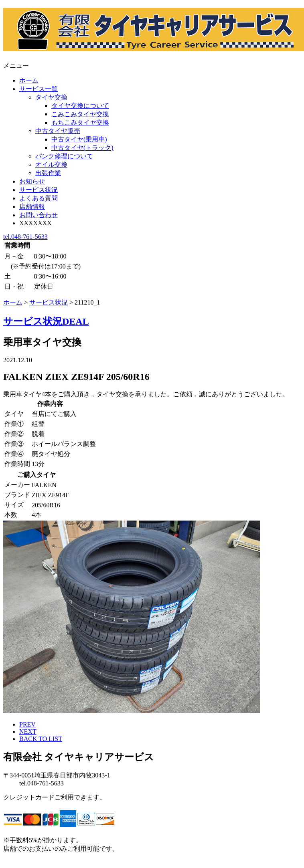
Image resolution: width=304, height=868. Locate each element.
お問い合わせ (39, 215)
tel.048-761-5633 (25, 237)
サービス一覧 (39, 89)
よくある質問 (39, 198)
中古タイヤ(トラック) (82, 148)
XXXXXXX (35, 223)
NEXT (28, 732)
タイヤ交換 (51, 97)
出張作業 (48, 173)
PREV (27, 724)
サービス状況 (39, 190)
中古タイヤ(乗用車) (79, 139)
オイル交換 (51, 165)
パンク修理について (64, 156)
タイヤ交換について (80, 106)
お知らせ (32, 181)
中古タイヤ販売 (58, 131)
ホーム (29, 80)
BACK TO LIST (41, 739)
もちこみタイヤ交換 (80, 122)
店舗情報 (32, 207)
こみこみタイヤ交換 (80, 114)
